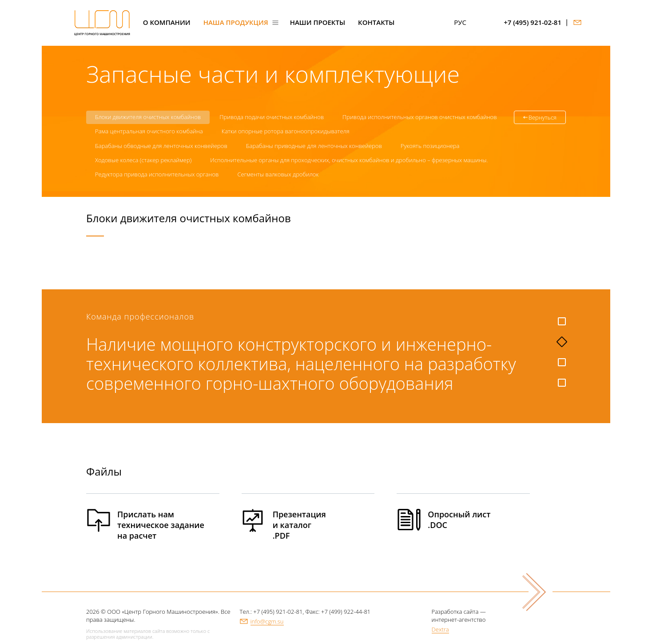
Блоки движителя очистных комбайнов (148, 117)
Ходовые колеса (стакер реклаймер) (143, 160)
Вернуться (543, 117)
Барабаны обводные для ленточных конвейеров (161, 146)
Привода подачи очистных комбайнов (272, 117)
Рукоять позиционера (430, 146)
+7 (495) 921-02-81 (533, 22)
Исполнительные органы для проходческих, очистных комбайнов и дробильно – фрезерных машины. (349, 160)
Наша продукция (236, 22)
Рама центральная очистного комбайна (149, 131)
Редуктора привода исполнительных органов (157, 174)
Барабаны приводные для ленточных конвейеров (314, 146)
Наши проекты (318, 22)
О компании (167, 22)
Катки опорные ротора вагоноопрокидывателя (286, 131)
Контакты (376, 22)
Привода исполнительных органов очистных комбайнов (420, 117)
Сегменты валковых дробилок (278, 174)
